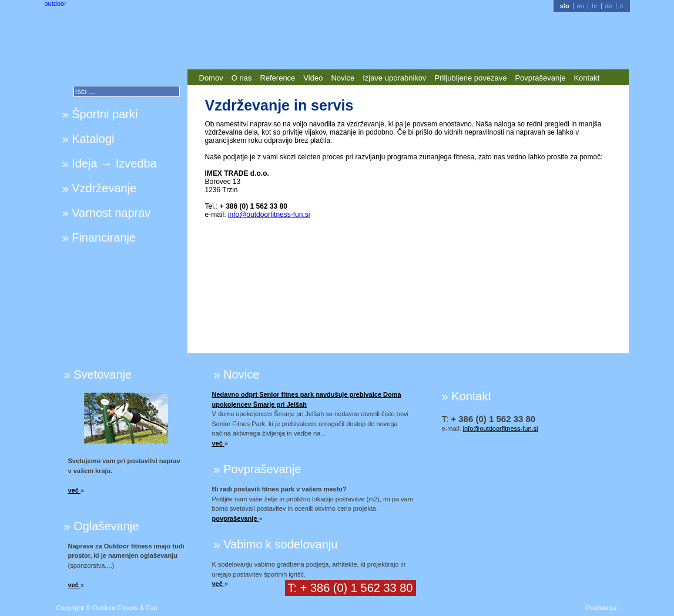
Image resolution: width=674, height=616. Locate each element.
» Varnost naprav (107, 213)
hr (595, 6)
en (581, 6)
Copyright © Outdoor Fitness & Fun (107, 608)
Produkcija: (602, 608)
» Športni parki (100, 114)
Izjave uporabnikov (394, 78)
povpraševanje (236, 518)
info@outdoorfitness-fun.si (269, 215)
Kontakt (586, 78)
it (622, 6)
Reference (277, 78)
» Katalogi (88, 139)
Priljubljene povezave (471, 78)
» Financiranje (99, 237)
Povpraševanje (540, 78)
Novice (343, 78)
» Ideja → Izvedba (110, 163)
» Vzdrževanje (100, 188)
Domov (211, 78)
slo (565, 6)
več (74, 490)
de (609, 6)
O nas (242, 78)
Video (313, 78)
